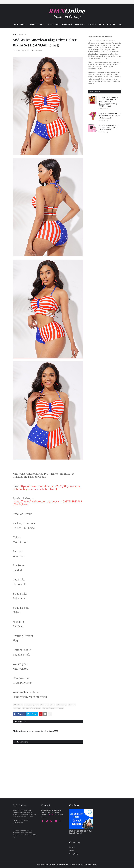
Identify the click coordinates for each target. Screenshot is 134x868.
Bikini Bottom (61, 705)
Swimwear (60, 708)
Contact (72, 851)
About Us (72, 847)
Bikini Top (72, 705)
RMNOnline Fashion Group (32, 708)
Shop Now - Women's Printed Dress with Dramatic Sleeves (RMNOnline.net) (110, 116)
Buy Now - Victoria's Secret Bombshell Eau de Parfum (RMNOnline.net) (109, 127)
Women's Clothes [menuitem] (36, 24)
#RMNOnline (22, 34)
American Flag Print (31, 705)
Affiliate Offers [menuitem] (67, 24)
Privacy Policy (74, 854)
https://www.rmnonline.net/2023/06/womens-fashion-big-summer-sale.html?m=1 (47, 488)
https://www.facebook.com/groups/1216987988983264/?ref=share (47, 503)
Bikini (52, 705)
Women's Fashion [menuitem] (19, 24)
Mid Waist (17, 708)
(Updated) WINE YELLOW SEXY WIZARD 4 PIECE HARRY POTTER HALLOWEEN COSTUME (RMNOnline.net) (108, 102)
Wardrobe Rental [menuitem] (53, 24)
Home (15, 34)
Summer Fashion (48, 708)
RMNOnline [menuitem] (79, 24)
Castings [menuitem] (91, 24)
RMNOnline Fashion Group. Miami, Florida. (83, 865)
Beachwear (44, 705)
